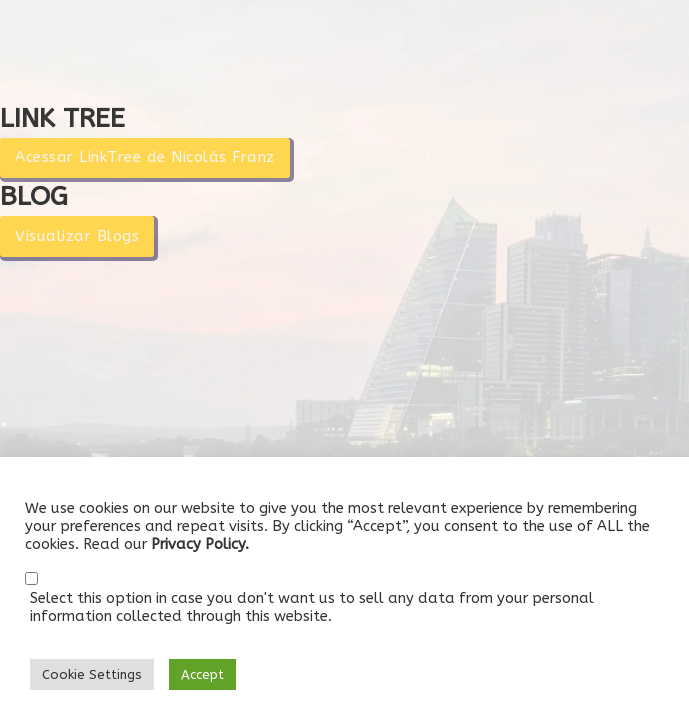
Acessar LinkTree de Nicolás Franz (145, 157)
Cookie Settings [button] (92, 674)
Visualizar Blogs (77, 236)
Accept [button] (202, 674)
